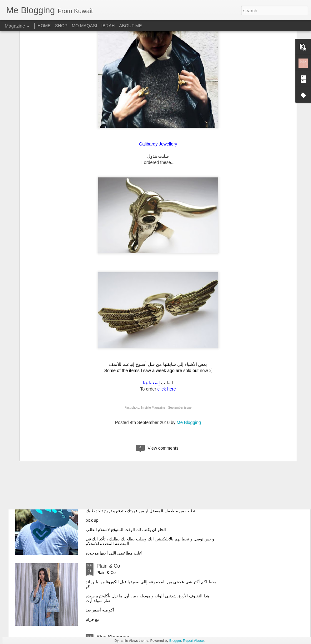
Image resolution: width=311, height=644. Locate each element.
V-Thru (104, 495)
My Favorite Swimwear (122, 353)
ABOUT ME (130, 26)
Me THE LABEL (114, 424)
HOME (44, 26)
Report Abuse (193, 641)
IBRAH (108, 26)
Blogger (175, 641)
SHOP (61, 26)
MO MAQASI (85, 26)
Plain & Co (108, 566)
